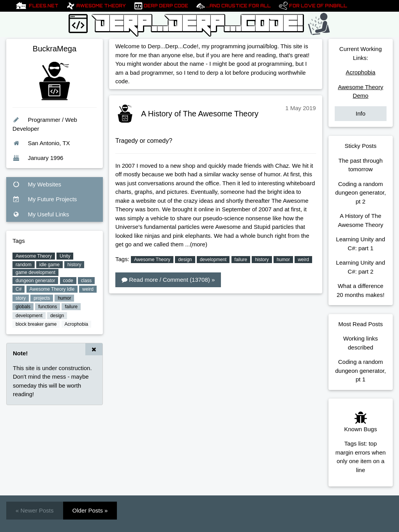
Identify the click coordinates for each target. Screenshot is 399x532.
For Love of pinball (318, 6)
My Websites (37, 184)
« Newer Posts (35, 510)
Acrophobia (360, 72)
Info (361, 113)
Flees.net (44, 6)
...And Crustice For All (238, 6)
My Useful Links (41, 214)
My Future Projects (45, 199)
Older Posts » (90, 510)
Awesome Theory (101, 6)
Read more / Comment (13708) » (168, 280)
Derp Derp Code (166, 6)
